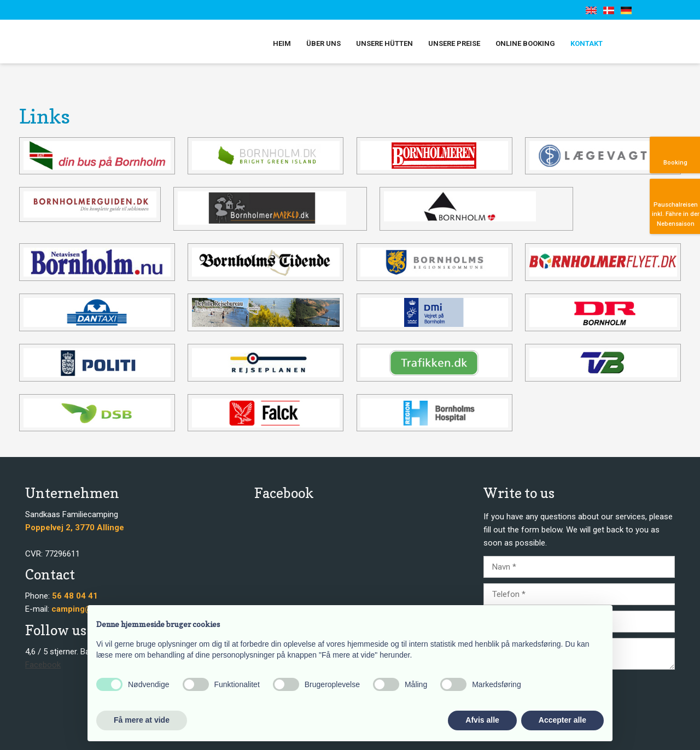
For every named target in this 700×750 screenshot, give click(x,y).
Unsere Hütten (384, 43)
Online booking (525, 43)
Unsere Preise (454, 43)
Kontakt (587, 43)
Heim (282, 43)
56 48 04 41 (75, 596)
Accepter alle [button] (562, 720)
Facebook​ (43, 665)
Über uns (323, 43)
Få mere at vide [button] (142, 720)
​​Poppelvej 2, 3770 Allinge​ (75, 528)
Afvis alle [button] (482, 720)
